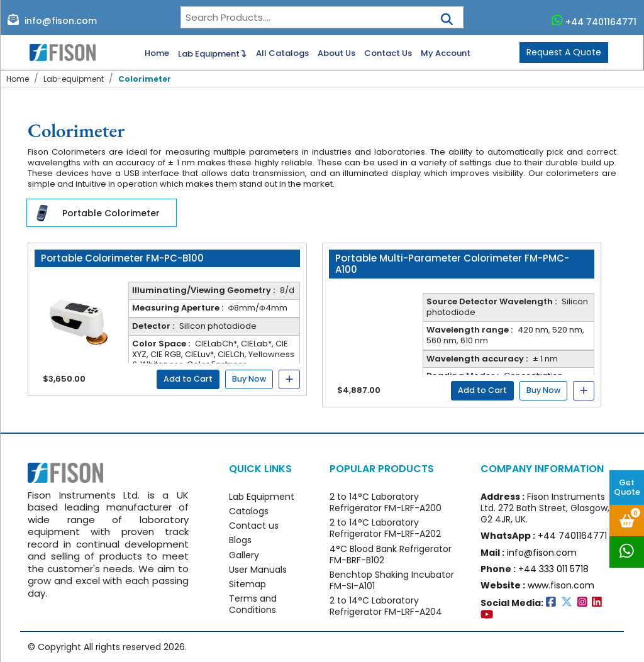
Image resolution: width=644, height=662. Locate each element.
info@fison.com (52, 20)
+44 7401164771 (594, 21)
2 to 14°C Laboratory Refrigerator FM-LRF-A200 (386, 502)
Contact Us (388, 54)
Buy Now (249, 379)
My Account (446, 54)
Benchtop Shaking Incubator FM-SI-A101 (392, 580)
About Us (336, 54)
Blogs (240, 540)
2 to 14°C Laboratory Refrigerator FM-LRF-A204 (386, 606)
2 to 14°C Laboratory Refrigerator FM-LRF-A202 (385, 528)
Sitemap (247, 584)
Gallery (244, 555)
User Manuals (258, 570)
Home (157, 54)
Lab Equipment (212, 53)
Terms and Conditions (253, 604)
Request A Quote (564, 52)
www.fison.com (561, 585)
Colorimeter (145, 79)
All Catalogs (282, 54)
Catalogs (249, 511)
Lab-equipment (74, 79)
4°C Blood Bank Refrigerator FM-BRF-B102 (391, 554)
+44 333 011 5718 (553, 569)
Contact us (254, 526)
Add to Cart (188, 379)
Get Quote (627, 487)
